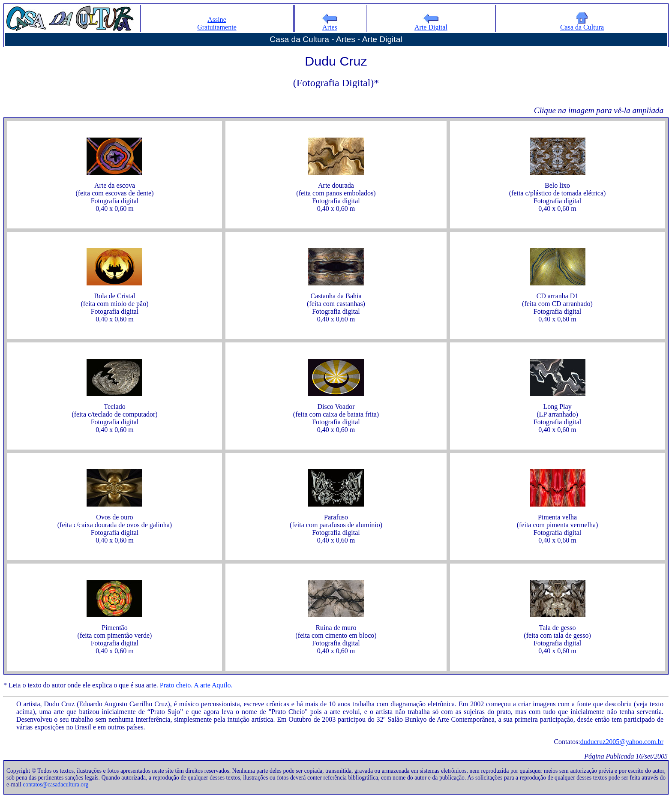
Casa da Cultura (582, 24)
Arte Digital (431, 24)
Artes (330, 24)
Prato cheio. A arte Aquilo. (196, 685)
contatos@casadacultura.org (55, 784)
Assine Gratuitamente (217, 23)
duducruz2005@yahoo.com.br (622, 742)
